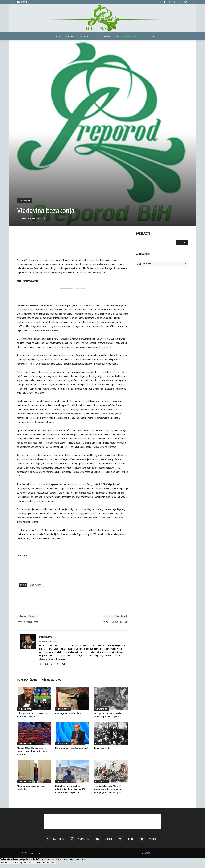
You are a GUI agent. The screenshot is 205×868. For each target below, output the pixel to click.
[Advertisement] (73, 247)
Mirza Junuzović (46, 637)
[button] (160, 2)
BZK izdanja (83, 36)
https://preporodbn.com (47, 641)
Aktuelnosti (25, 201)
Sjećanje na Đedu (102, 748)
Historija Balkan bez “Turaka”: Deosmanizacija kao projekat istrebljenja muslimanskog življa (109, 789)
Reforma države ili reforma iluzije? (72, 748)
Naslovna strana (65, 36)
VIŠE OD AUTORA (51, 680)
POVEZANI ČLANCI (28, 680)
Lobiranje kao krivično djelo (68, 713)
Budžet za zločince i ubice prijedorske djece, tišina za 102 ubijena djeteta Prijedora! (70, 789)
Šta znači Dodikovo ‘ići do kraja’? (116, 622)
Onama (107, 36)
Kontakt (153, 36)
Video (117, 36)
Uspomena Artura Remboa (27, 622)
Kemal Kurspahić (36, 585)
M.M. (149, 853)
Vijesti (96, 36)
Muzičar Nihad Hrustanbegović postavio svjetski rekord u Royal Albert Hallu (32, 751)
